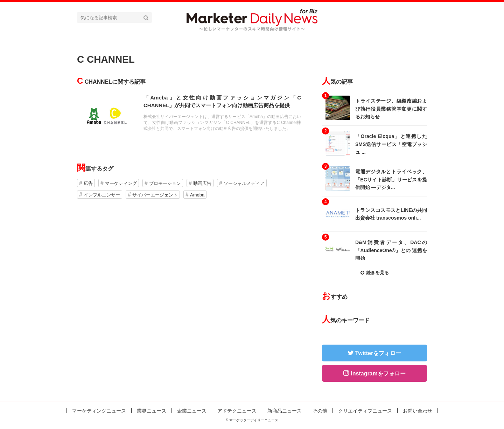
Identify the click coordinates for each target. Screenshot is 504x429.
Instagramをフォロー (378, 373)
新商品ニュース (285, 411)
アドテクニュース (237, 411)
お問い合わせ (418, 411)
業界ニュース (152, 411)
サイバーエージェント (155, 195)
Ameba (197, 195)
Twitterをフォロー (378, 353)
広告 (88, 183)
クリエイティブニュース (365, 411)
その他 (320, 411)
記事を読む (189, 115)
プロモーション (165, 183)
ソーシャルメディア (244, 183)
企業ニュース (192, 411)
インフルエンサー (102, 195)
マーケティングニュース (99, 411)
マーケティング (121, 183)
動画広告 (202, 183)
